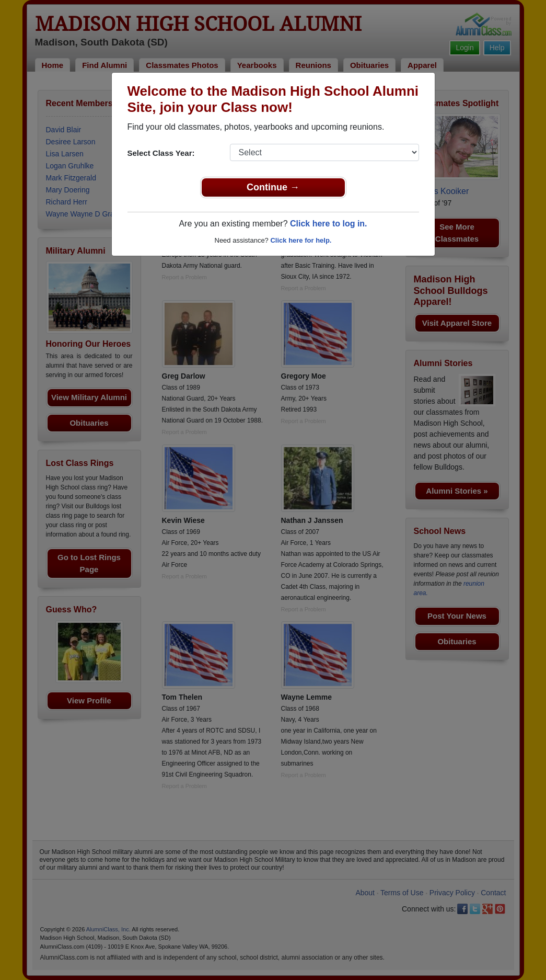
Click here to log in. (329, 224)
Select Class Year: (161, 153)
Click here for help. (301, 240)
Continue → (273, 187)
